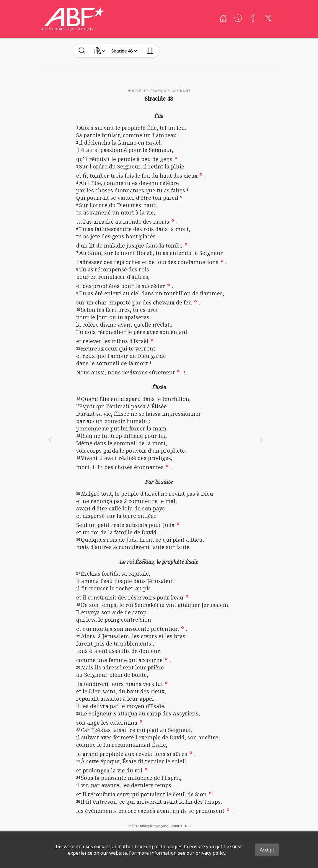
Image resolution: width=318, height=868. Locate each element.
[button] (176, 157)
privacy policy (210, 853)
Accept (267, 850)
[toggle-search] (82, 51)
